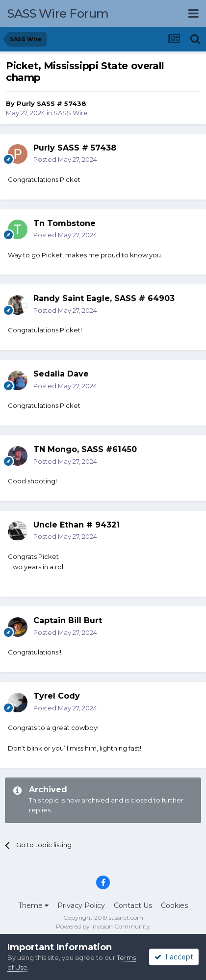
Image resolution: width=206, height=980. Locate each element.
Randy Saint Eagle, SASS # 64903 (104, 298)
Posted (65, 159)
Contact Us (133, 905)
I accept (174, 957)
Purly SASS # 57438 (51, 103)
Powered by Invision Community (103, 926)
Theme (33, 905)
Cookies (174, 905)
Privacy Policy (81, 905)
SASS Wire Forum (58, 13)
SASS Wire (71, 113)
